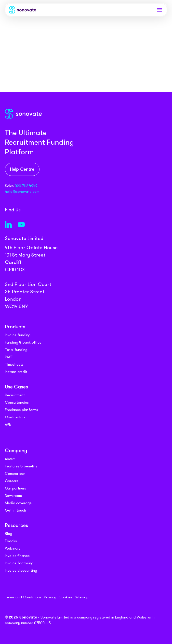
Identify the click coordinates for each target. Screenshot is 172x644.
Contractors (15, 417)
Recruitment (15, 395)
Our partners (15, 488)
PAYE (9, 357)
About (10, 459)
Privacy (50, 597)
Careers (12, 481)
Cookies (66, 597)
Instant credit (16, 372)
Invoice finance (17, 556)
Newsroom (13, 496)
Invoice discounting (21, 570)
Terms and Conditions (23, 597)
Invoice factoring (19, 563)
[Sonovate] (23, 11)
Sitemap (82, 597)
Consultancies (17, 402)
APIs (8, 425)
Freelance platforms (21, 410)
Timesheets (14, 364)
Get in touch (15, 510)
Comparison (15, 474)
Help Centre (22, 170)
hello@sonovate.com (22, 192)
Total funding (16, 350)
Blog (9, 534)
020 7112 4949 (26, 186)
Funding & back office (23, 342)
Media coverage (18, 503)
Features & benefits (21, 466)
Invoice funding (18, 335)
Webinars (13, 548)
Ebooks (11, 541)
